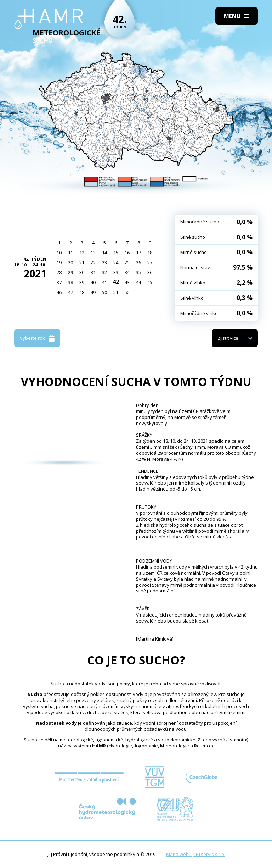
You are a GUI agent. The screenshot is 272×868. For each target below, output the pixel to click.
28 (59, 272)
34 (127, 272)
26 (138, 262)
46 (59, 292)
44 (138, 282)
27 (150, 262)
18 (150, 253)
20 (70, 262)
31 (93, 272)
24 (116, 262)
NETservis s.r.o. (209, 854)
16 (127, 253)
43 (127, 282)
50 (104, 292)
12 (82, 253)
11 (70, 253)
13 (93, 253)
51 (116, 292)
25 (127, 262)
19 (59, 262)
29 (70, 272)
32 (104, 272)
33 (116, 272)
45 (150, 282)
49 (93, 292)
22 (93, 262)
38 (70, 282)
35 (138, 272)
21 (82, 262)
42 (116, 282)
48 (82, 292)
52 (127, 292)
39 (82, 282)
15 (116, 253)
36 (150, 272)
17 (138, 253)
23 (104, 262)
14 (104, 253)
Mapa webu (179, 854)
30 (82, 272)
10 (59, 253)
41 (104, 282)
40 (93, 282)
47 (70, 292)
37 (59, 282)
